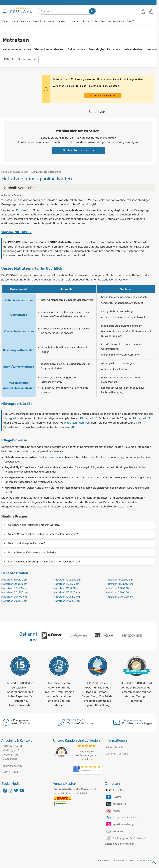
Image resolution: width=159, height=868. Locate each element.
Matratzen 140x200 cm (67, 601)
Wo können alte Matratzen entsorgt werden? (31, 525)
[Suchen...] (92, 11)
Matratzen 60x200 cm (14, 580)
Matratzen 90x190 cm (14, 597)
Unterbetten (73, 21)
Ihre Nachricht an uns (79, 150)
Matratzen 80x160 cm (14, 588)
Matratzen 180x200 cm (119, 584)
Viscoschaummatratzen (49, 49)
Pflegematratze (18, 383)
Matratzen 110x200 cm (67, 588)
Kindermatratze (24, 367)
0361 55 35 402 (76, 720)
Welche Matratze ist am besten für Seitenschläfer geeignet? (40, 534)
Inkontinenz (119, 21)
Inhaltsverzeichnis (20, 188)
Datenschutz (119, 861)
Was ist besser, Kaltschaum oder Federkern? (31, 552)
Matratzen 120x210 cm (67, 597)
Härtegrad (10, 418)
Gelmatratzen (76, 49)
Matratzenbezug (56, 21)
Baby (7, 367)
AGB (131, 861)
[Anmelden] (143, 11)
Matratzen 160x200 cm (119, 580)
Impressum (103, 861)
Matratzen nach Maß (77, 423)
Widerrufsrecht (115, 747)
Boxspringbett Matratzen (104, 49)
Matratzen (39, 21)
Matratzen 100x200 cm (67, 580)
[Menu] (5, 11)
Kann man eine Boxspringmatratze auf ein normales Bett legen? (43, 562)
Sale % (130, 21)
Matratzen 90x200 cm (14, 601)
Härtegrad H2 (88, 418)
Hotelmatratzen (133, 49)
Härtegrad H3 (142, 418)
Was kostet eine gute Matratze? (24, 543)
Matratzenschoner (22, 21)
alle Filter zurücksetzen (103, 96)
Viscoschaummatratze (19, 331)
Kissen (85, 21)
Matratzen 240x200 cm (119, 592)
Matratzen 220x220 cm (119, 588)
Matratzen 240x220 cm (119, 597)
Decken (95, 21)
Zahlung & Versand (117, 754)
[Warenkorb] (151, 11)
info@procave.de (132, 720)
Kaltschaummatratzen (17, 49)
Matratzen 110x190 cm (66, 584)
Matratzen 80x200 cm (14, 592)
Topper (6, 21)
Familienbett (66, 427)
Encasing (106, 21)
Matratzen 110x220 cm (67, 592)
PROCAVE (22, 210)
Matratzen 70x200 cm (14, 584)
